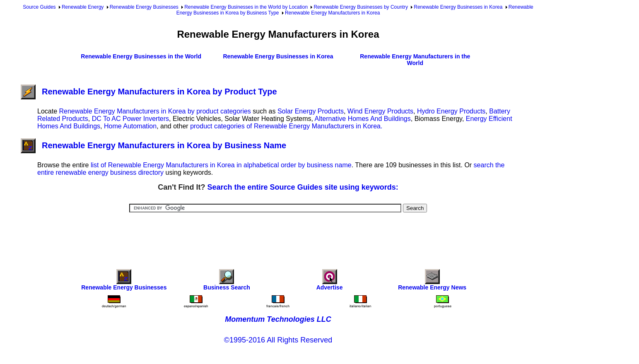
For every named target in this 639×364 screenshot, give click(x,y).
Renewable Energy (83, 7)
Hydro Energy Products (451, 111)
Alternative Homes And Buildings (363, 119)
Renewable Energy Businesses (144, 7)
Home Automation (130, 126)
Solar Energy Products (311, 111)
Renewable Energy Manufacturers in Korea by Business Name (153, 145)
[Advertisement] (278, 235)
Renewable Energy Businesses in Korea (458, 7)
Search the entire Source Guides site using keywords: (303, 187)
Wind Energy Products (380, 111)
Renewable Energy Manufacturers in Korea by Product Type (149, 92)
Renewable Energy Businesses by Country (360, 7)
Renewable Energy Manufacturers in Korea (332, 13)
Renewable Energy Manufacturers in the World (415, 60)
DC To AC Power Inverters (130, 119)
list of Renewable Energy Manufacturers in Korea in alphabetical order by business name (221, 165)
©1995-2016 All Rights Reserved (278, 340)
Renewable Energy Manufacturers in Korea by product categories (155, 111)
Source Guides (39, 7)
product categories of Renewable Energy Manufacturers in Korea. (286, 126)
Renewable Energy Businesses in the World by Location (246, 7)
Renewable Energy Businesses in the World (141, 56)
